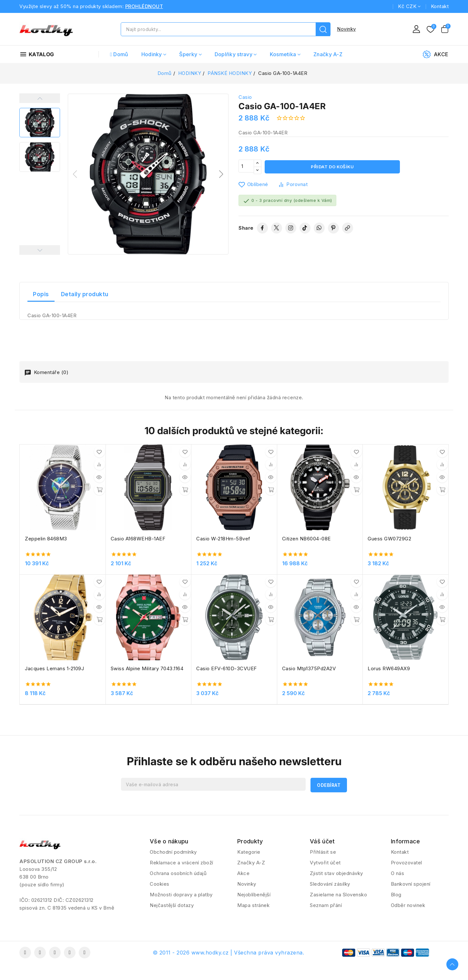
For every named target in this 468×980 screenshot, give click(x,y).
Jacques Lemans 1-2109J (54, 668)
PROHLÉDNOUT (144, 6)
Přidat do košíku (332, 167)
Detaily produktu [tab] (85, 294)
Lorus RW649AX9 (389, 668)
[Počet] (246, 167)
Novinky (346, 29)
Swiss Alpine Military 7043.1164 (147, 668)
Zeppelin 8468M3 (46, 539)
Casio (245, 97)
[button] (221, 174)
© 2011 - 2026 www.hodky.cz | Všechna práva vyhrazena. (229, 953)
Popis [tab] (41, 294)
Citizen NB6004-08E (306, 539)
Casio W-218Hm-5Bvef (223, 539)
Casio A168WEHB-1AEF (138, 539)
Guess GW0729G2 (389, 539)
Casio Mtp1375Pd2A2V (309, 668)
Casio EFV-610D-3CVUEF (227, 668)
